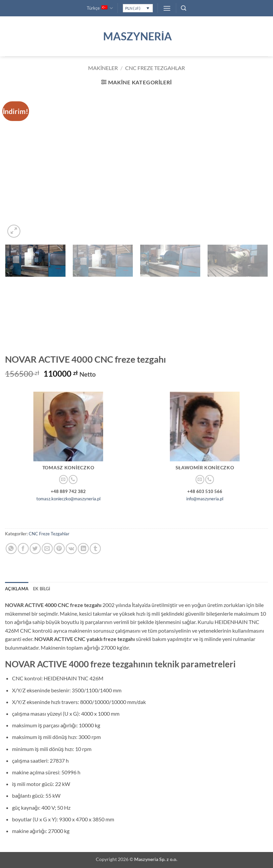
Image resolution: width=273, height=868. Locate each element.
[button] (167, 8)
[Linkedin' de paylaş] (83, 548)
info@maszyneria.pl (205, 499)
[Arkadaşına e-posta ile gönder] (47, 548)
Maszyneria (136, 36)
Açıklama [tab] (17, 589)
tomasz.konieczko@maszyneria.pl (68, 499)
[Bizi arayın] (73, 479)
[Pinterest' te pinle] (59, 548)
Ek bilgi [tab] (42, 589)
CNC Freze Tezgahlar (155, 68)
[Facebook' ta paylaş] (23, 548)
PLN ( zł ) (133, 8)
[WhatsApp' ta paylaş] (11, 548)
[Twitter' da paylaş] (35, 548)
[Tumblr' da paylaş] (95, 548)
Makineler (103, 68)
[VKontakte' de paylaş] (71, 548)
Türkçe (100, 8)
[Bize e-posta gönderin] (63, 479)
